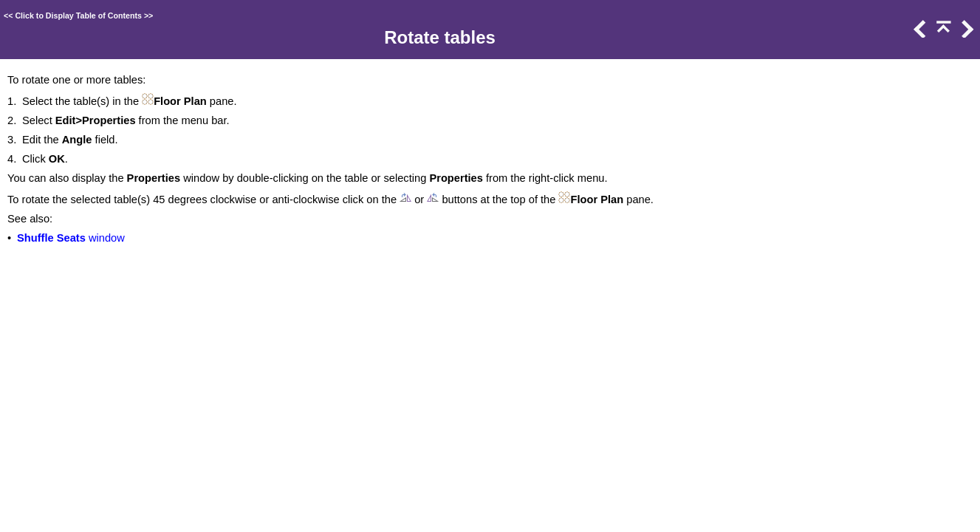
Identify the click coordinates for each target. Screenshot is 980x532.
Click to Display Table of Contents (78, 16)
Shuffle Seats (51, 238)
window (105, 238)
